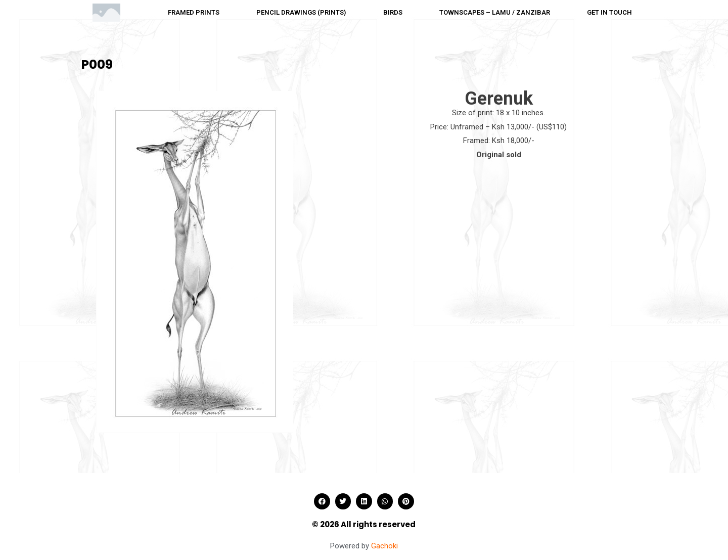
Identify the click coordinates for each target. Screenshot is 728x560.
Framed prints (194, 12)
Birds (393, 12)
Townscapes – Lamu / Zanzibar (495, 12)
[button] (322, 501)
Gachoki (384, 546)
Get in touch (609, 12)
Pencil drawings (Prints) (301, 12)
